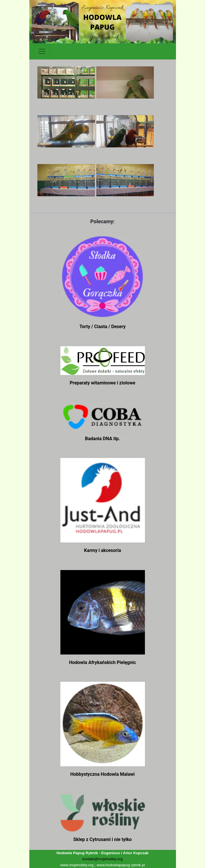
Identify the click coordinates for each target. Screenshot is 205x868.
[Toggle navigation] (42, 51)
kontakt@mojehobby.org (102, 859)
